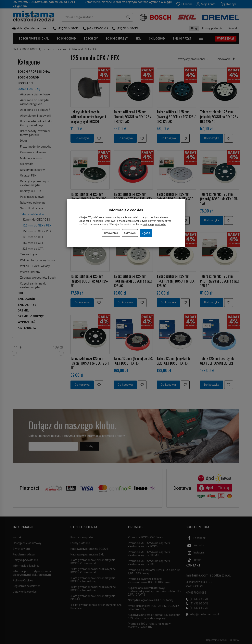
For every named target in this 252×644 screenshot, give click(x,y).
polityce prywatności (154, 224)
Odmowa (130, 233)
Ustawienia (111, 233)
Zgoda (146, 233)
